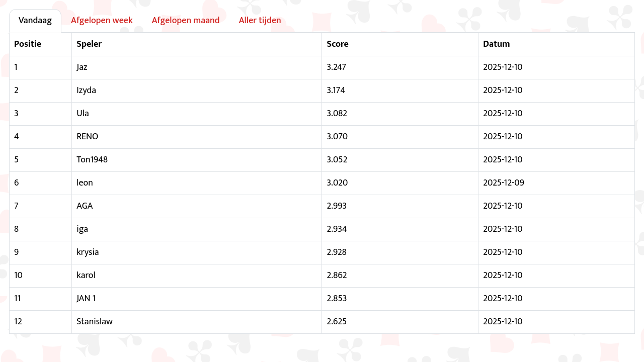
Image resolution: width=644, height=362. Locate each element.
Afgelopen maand (186, 21)
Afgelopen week (102, 21)
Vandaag (35, 21)
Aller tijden (260, 21)
